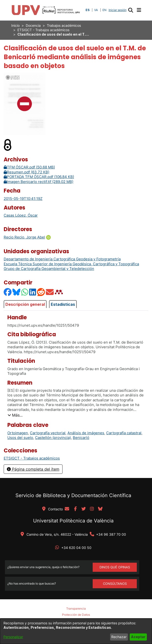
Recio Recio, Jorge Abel (24, 237)
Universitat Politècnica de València (73, 521)
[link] (32, 458)
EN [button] (104, 10)
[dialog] (76, 631)
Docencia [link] (33, 25)
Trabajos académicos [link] (64, 25)
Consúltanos (115, 584)
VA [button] (96, 10)
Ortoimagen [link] (18, 433)
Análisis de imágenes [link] (86, 433)
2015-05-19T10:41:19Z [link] (23, 199)
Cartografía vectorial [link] (48, 433)
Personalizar (13, 637)
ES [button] (88, 10)
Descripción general (25, 304)
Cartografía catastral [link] (124, 433)
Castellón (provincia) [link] (53, 438)
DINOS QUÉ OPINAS (115, 567)
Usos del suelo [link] (20, 438)
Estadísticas (63, 304)
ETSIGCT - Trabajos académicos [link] (43, 30)
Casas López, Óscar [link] (21, 215)
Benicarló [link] (81, 438)
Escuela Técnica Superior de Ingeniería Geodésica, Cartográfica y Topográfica (71, 264)
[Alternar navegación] (139, 10)
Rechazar (119, 637)
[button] (131, 10)
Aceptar (138, 637)
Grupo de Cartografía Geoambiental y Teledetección (49, 269)
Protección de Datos (76, 615)
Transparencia (76, 609)
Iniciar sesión (118, 10)
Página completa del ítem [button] (33, 469)
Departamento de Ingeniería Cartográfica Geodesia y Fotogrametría (62, 259)
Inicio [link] (15, 25)
